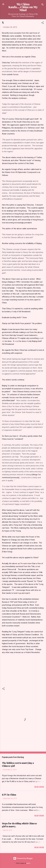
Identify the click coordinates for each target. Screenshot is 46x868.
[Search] (43, 5)
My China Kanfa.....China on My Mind (23, 7)
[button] (43, 23)
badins (28, 863)
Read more (39, 787)
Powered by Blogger (23, 858)
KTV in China (9, 795)
